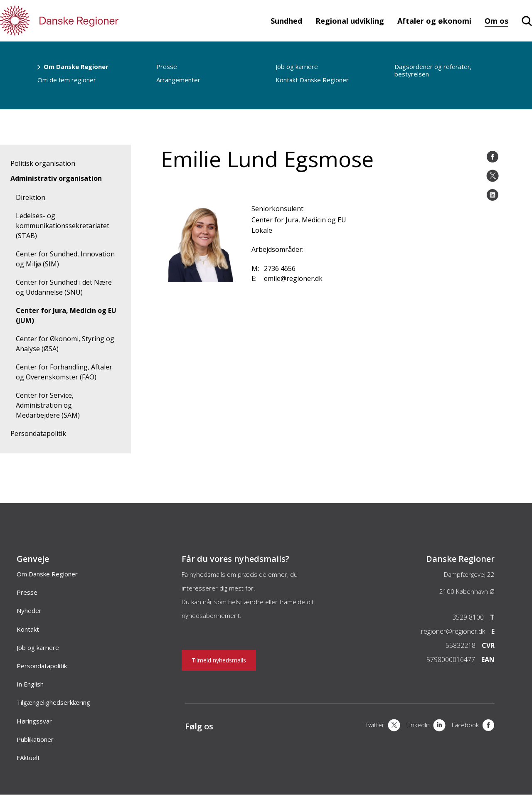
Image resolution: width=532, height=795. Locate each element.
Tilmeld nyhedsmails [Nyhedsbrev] (219, 660)
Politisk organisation (43, 163)
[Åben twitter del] (493, 176)
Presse (167, 66)
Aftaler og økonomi (434, 21)
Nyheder (29, 610)
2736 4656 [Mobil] (280, 268)
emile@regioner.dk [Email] (293, 278)
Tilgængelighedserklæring (53, 702)
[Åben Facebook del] (493, 157)
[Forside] (83, 21)
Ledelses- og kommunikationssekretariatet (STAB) (63, 226)
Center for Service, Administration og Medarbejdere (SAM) (48, 405)
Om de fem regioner (67, 80)
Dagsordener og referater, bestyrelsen (433, 70)
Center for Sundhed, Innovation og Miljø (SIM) (65, 259)
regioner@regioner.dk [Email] (453, 631)
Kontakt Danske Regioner (312, 80)
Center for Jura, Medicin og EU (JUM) (66, 315)
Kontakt (28, 629)
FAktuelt (28, 758)
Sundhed (286, 21)
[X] (383, 726)
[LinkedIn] (426, 726)
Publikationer (35, 739)
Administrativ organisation (56, 178)
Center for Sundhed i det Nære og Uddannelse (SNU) (64, 287)
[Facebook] (473, 726)
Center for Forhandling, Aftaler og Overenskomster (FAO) (64, 372)
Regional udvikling (350, 21)
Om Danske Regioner (76, 66)
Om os (496, 21)
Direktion (31, 197)
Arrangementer (178, 80)
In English (30, 684)
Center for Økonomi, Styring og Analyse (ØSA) (65, 344)
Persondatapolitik (38, 433)
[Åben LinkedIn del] (493, 195)
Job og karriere (297, 66)
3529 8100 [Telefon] (468, 617)
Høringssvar (34, 721)
